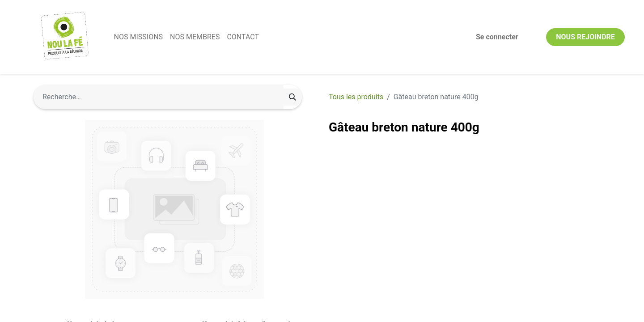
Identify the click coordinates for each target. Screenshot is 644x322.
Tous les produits (356, 97)
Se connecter (496, 37)
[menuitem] (139, 37)
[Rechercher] (292, 97)
